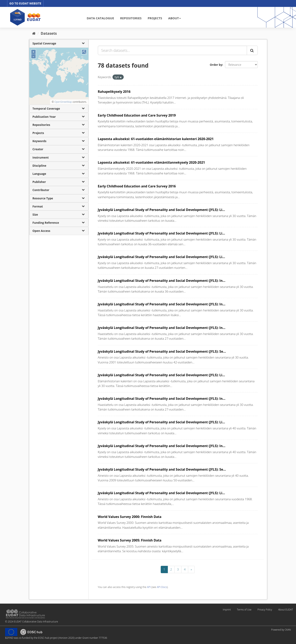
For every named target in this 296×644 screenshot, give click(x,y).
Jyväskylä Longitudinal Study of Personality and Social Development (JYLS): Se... (162, 351)
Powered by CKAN (281, 630)
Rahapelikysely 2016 (114, 92)
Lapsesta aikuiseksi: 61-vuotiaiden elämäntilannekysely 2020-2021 (151, 162)
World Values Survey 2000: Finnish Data (130, 517)
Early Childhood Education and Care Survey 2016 (137, 186)
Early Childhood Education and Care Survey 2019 (137, 115)
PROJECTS (155, 18)
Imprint (227, 610)
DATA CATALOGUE (100, 18)
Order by (216, 65)
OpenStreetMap (63, 102)
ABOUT (175, 18)
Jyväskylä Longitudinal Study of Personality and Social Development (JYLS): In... (162, 281)
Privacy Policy (265, 610)
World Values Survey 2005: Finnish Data (130, 540)
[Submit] (252, 50)
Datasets (49, 33)
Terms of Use (244, 610)
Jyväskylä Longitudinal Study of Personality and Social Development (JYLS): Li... (161, 210)
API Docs (162, 587)
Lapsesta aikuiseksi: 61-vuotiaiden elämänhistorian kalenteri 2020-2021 (156, 139)
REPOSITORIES (131, 18)
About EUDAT (286, 610)
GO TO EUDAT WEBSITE (25, 3)
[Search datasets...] (172, 50)
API (149, 587)
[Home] (34, 33)
